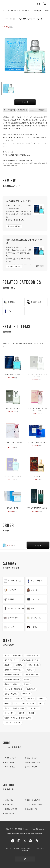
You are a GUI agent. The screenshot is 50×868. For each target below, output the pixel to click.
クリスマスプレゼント (13, 723)
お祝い (26, 684)
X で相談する (23, 110)
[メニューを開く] (4, 4)
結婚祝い (8, 665)
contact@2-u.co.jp (37, 829)
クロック (32, 590)
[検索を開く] (39, 4)
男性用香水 (38, 11)
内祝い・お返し (33, 665)
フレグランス (26, 11)
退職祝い (30, 699)
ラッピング (9, 805)
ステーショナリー (35, 599)
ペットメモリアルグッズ (13, 699)
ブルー (8, 311)
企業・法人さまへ (34, 763)
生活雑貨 (9, 599)
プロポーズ (26, 694)
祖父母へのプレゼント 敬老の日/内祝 (18, 718)
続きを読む (40, 266)
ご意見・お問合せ (11, 809)
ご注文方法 (9, 800)
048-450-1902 (16, 829)
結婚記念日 (31, 689)
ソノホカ (9, 627)
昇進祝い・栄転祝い (12, 684)
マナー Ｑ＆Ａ (10, 767)
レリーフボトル (34, 581)
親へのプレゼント (32, 675)
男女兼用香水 (34, 302)
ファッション (10, 618)
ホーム (5, 11)
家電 (30, 609)
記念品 (26, 679)
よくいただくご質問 (34, 805)
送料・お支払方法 (34, 800)
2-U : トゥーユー (25, 4)
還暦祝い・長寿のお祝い (13, 670)
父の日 (31, 713)
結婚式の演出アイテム (30, 660)
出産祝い (19, 665)
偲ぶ (41, 704)
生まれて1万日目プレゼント (24, 704)
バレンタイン (34, 708)
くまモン (32, 627)
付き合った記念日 (11, 694)
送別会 (7, 704)
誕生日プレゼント (14, 226)
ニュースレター (33, 758)
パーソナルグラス (12, 581)
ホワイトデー (9, 713)
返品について (32, 809)
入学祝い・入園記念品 (13, 655)
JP (25, 859)
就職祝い (42, 699)
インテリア (10, 590)
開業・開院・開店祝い (13, 675)
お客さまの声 (10, 763)
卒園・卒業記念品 (32, 655)
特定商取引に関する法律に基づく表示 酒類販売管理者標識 (25, 833)
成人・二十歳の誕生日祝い (14, 708)
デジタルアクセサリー (14, 609)
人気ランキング (10, 758)
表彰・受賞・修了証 (12, 679)
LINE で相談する (10, 110)
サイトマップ (32, 767)
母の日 (22, 713)
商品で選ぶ (14, 11)
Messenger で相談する (38, 110)
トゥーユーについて (10, 814)
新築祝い (30, 670)
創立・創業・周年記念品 (13, 689)
